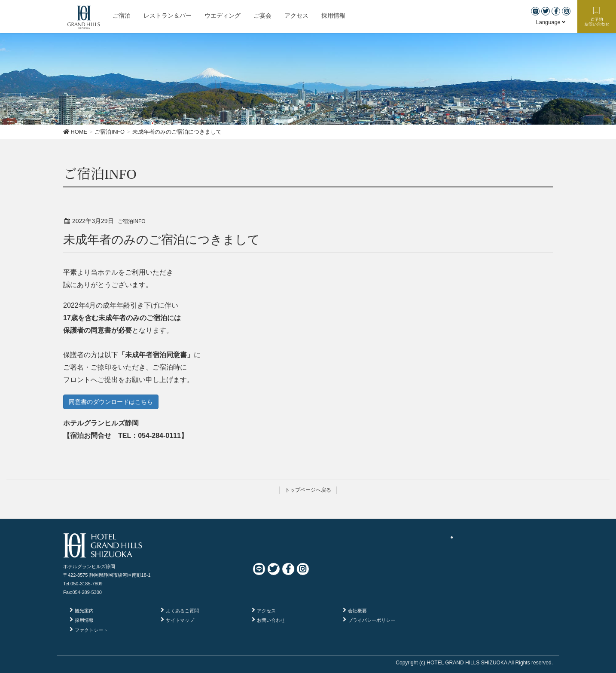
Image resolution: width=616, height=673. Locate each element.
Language (551, 22)
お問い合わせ (271, 620)
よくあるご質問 (182, 611)
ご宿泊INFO (132, 221)
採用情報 (84, 620)
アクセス (266, 611)
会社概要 (357, 611)
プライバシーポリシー (372, 620)
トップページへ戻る (308, 490)
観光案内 (84, 611)
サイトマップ (180, 620)
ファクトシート (91, 630)
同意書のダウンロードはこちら (111, 402)
